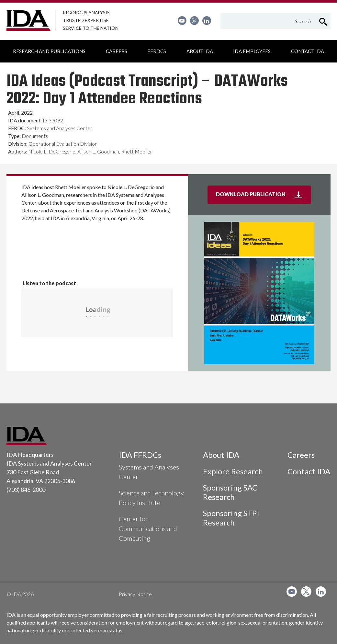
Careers (301, 455)
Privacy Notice (135, 594)
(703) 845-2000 (26, 490)
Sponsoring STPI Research (231, 518)
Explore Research (233, 471)
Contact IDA (309, 471)
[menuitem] (182, 21)
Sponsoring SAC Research (230, 492)
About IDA (221, 455)
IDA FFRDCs (140, 455)
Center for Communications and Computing (148, 528)
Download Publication (264, 197)
